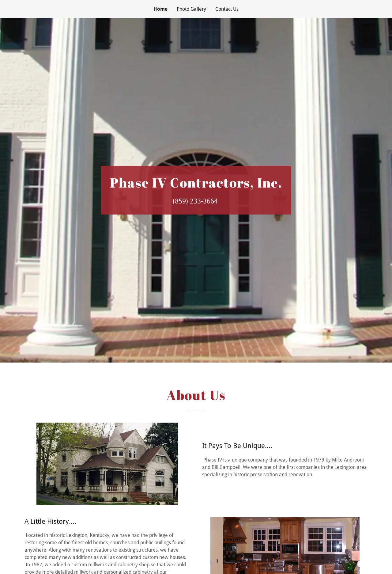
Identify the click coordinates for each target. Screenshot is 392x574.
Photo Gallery (191, 9)
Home (160, 9)
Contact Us (227, 9)
